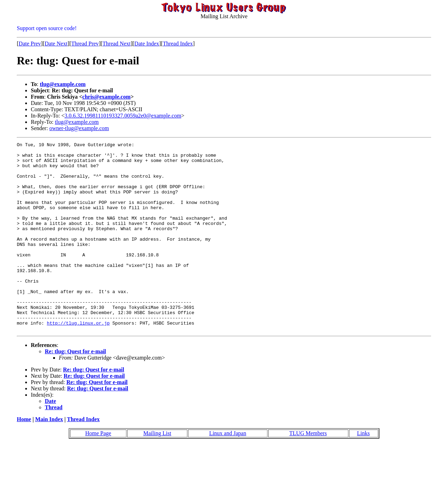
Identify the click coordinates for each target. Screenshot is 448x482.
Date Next (56, 44)
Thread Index (178, 44)
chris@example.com (106, 97)
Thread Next (117, 44)
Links (363, 471)
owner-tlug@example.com (79, 128)
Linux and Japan (228, 471)
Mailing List (157, 471)
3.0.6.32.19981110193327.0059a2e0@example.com (123, 116)
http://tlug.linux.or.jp (78, 360)
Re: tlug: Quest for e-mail (75, 389)
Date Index (147, 44)
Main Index (49, 457)
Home (24, 457)
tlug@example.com (63, 84)
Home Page (98, 471)
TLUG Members (308, 471)
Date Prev (30, 44)
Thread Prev (85, 44)
